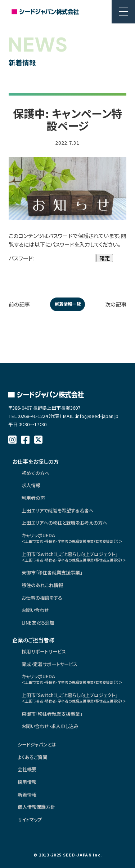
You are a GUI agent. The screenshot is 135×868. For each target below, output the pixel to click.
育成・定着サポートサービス (49, 664)
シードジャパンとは (37, 744)
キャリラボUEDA (72, 538)
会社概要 (27, 769)
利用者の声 (33, 498)
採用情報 (27, 782)
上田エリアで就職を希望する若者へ (58, 510)
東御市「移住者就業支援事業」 (52, 572)
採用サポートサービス (44, 651)
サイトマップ (30, 819)
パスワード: (52, 258)
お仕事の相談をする (42, 598)
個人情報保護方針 (36, 807)
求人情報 (31, 485)
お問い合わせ (35, 610)
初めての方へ (35, 473)
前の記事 (19, 304)
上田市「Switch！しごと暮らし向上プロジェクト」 (72, 557)
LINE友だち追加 (38, 623)
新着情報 (27, 795)
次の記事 (116, 304)
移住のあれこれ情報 (42, 585)
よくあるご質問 (32, 757)
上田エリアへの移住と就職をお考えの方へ (64, 523)
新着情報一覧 (68, 304)
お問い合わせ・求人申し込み (50, 726)
